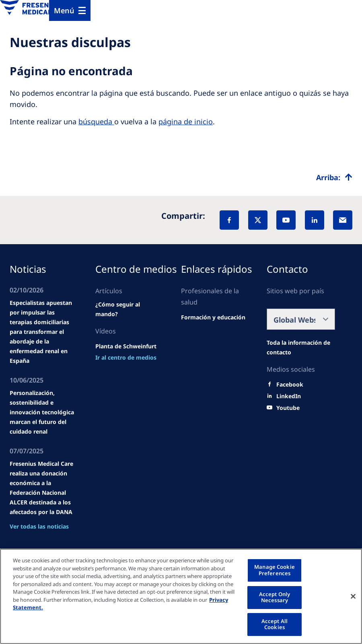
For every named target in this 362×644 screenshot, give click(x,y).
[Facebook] (229, 220)
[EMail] (343, 220)
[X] (258, 220)
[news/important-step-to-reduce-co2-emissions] (126, 358)
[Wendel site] (130, 309)
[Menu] (70, 10)
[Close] (353, 596)
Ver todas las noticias (39, 526)
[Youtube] (288, 408)
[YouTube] (286, 220)
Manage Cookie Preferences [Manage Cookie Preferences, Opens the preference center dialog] (275, 570)
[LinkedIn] (315, 220)
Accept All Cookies (275, 624)
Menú (64, 10)
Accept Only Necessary (275, 597)
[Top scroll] (334, 177)
